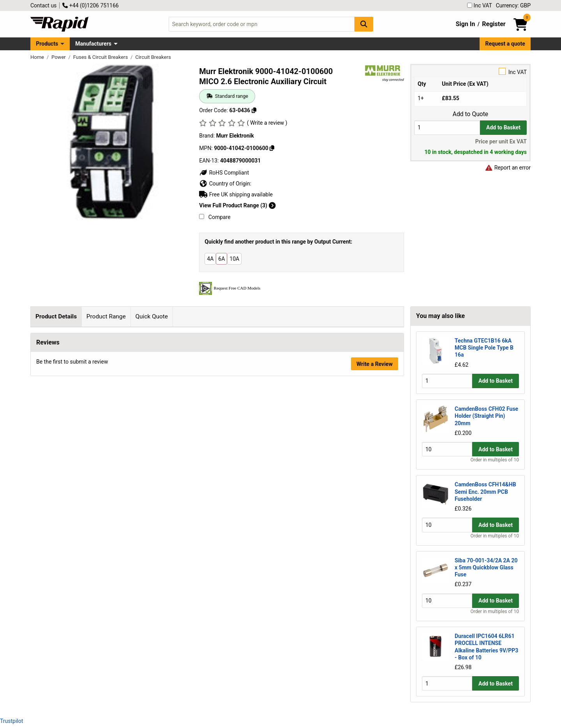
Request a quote (505, 44)
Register (494, 24)
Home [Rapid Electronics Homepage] (38, 57)
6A (221, 259)
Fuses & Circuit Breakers (101, 57)
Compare (215, 217)
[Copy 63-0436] (254, 110)
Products (47, 44)
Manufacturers (93, 44)
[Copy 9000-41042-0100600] (272, 148)
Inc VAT (480, 5)
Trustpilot (11, 721)
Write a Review (375, 620)
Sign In (466, 24)
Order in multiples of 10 (495, 460)
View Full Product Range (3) (237, 205)
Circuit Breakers (153, 57)
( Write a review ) (267, 123)
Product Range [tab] (106, 316)
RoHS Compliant (224, 173)
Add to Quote (470, 114)
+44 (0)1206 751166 (90, 5)
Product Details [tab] (56, 316)
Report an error (508, 168)
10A (234, 259)
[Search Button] (364, 24)
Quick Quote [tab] (152, 316)
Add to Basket (503, 127)
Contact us (43, 5)
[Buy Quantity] (447, 128)
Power (59, 57)
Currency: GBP (513, 5)
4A (210, 259)
